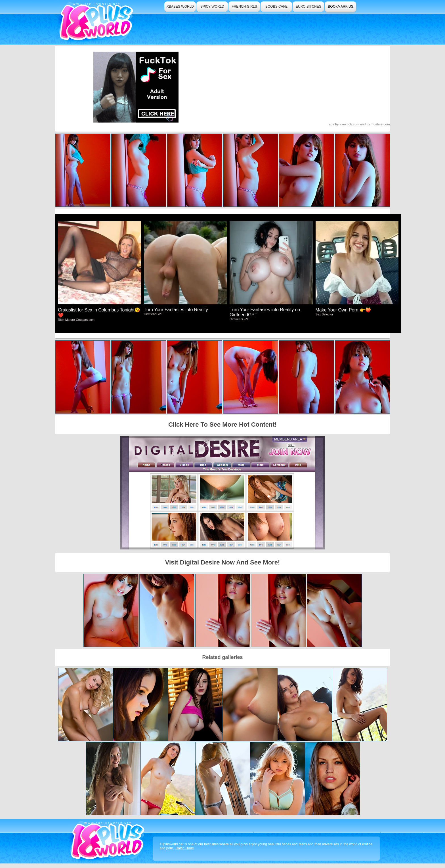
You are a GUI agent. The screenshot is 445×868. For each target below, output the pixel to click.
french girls (244, 7)
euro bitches (308, 7)
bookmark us (340, 7)
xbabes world (180, 7)
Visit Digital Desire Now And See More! (223, 562)
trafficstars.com (378, 124)
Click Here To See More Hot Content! (222, 424)
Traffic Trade (184, 848)
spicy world (212, 7)
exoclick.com (350, 124)
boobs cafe (276, 7)
